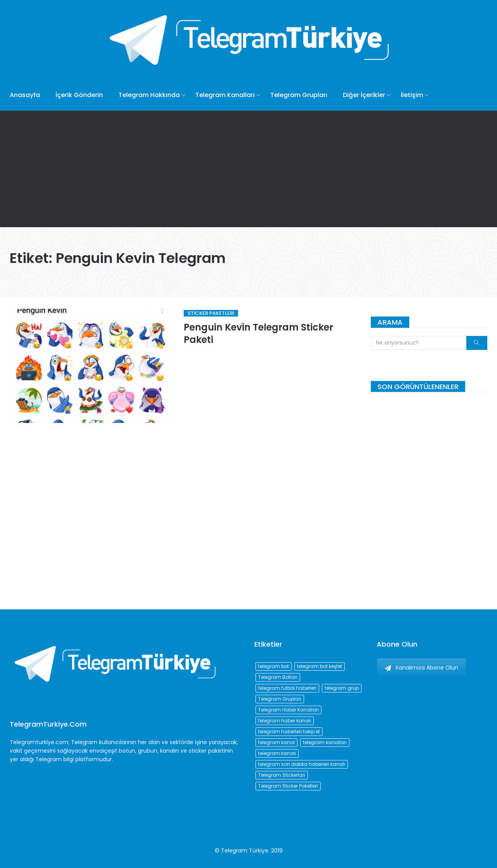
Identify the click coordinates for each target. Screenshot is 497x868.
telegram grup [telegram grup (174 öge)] (342, 688)
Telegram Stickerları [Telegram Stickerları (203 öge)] (282, 775)
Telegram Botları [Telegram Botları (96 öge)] (278, 677)
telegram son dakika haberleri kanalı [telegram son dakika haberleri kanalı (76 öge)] (302, 764)
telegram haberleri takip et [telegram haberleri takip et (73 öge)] (289, 731)
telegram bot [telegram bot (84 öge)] (274, 666)
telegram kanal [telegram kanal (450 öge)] (276, 742)
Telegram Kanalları (225, 95)
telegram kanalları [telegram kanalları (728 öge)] (325, 742)
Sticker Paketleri (211, 313)
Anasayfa (25, 95)
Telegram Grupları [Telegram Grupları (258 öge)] (280, 699)
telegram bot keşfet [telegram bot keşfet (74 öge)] (320, 666)
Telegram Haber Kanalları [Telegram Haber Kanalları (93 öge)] (288, 710)
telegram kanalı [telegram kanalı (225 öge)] (277, 753)
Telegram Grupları (299, 95)
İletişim (412, 95)
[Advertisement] (248, 169)
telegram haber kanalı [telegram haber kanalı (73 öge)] (285, 721)
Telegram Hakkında (149, 95)
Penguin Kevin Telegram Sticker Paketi (258, 333)
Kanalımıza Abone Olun (421, 668)
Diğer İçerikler (364, 95)
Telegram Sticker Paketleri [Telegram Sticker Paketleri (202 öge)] (288, 786)
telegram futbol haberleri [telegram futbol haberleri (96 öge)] (287, 688)
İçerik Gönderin (79, 95)
